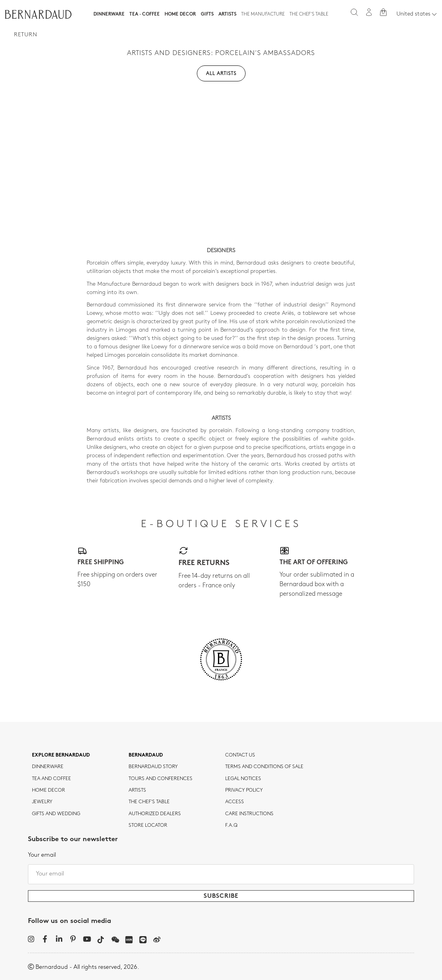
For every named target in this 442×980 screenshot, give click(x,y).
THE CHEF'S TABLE (149, 802)
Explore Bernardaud (61, 755)
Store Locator (148, 826)
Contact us (240, 755)
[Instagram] (31, 939)
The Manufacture (263, 14)
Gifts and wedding (56, 814)
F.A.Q (231, 826)
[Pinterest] (73, 939)
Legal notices (243, 779)
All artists (221, 74)
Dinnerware (109, 14)
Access (235, 802)
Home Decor (180, 14)
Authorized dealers (155, 814)
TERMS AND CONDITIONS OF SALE (264, 767)
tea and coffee (52, 779)
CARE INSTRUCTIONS (249, 814)
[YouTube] (87, 939)
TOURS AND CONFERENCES (161, 779)
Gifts (207, 14)
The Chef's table (309, 14)
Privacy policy (244, 790)
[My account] (369, 12)
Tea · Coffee (145, 14)
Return (26, 35)
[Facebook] (45, 939)
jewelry (42, 802)
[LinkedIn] (59, 939)
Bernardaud (146, 755)
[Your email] (221, 874)
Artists (227, 14)
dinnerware (48, 767)
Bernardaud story (153, 767)
